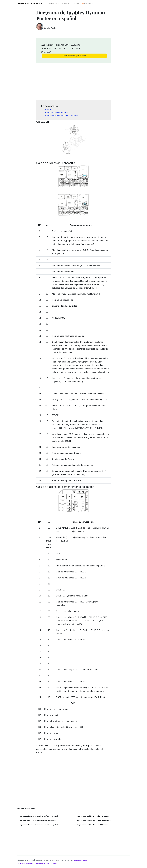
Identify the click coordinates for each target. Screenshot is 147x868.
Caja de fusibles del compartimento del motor (62, 115)
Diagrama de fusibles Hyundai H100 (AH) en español (37, 820)
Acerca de (65, 3)
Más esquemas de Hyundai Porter (74, 56)
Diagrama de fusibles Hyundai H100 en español (94, 820)
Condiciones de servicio (25, 864)
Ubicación (49, 110)
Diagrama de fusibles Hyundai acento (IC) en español (38, 825)
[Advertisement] (73, 81)
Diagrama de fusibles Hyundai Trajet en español (94, 816)
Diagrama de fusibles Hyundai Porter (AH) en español (38, 816)
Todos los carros (53, 3)
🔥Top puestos (87, 3)
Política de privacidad (42, 864)
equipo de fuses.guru (81, 860)
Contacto (54, 864)
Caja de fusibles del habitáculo (56, 113)
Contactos (75, 3)
